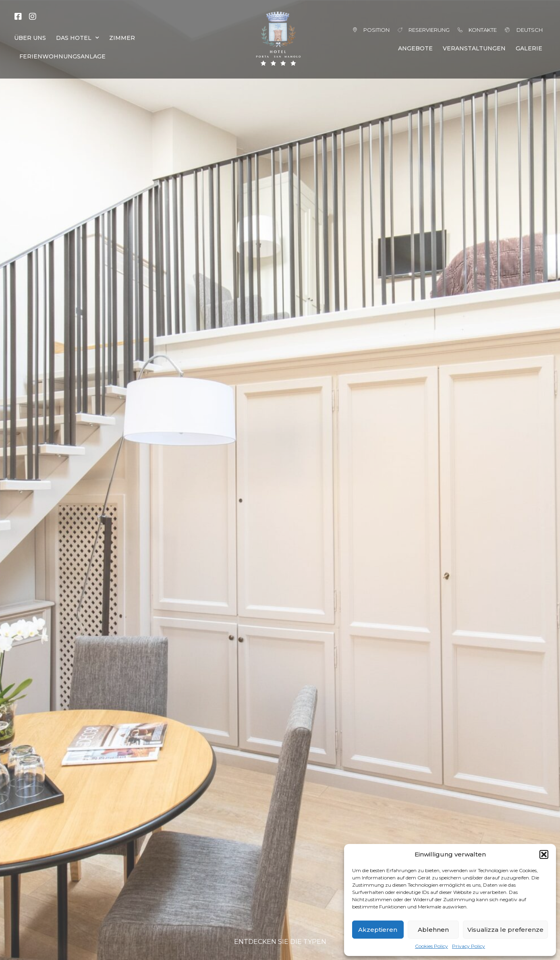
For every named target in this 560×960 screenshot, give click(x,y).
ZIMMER (122, 38)
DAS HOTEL (78, 38)
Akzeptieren (378, 930)
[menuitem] (519, 30)
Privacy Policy (469, 946)
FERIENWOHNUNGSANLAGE (62, 56)
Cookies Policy (431, 946)
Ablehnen (433, 930)
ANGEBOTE (415, 48)
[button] (544, 854)
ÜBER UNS (30, 38)
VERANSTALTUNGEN (474, 48)
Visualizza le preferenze (505, 930)
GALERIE (529, 48)
